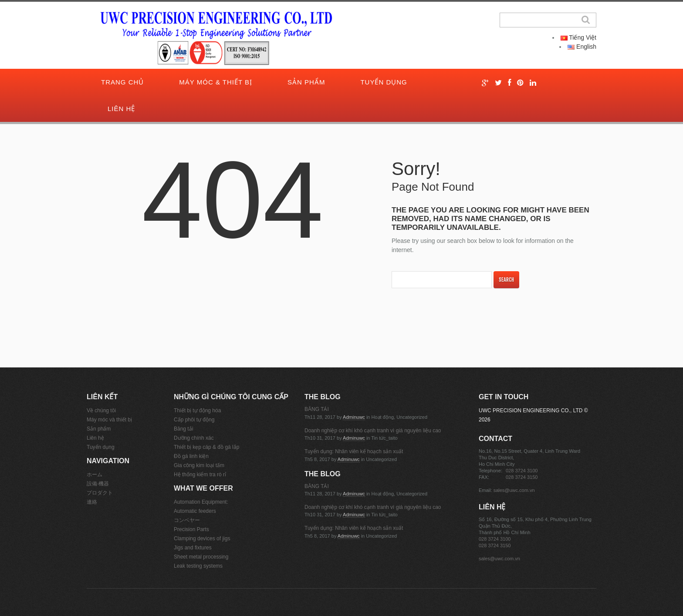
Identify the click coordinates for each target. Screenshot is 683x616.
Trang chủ (122, 82)
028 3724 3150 (522, 477)
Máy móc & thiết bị (216, 82)
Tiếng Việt (578, 37)
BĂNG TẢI (317, 409)
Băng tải (183, 429)
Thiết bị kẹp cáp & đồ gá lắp (206, 447)
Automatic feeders (195, 511)
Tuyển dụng (384, 82)
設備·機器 (98, 484)
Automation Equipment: (201, 502)
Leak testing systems (198, 566)
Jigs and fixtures (193, 548)
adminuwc (354, 417)
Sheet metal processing (201, 557)
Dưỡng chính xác (194, 438)
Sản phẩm (306, 82)
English (582, 47)
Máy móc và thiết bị (109, 420)
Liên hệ (121, 109)
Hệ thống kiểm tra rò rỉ (200, 475)
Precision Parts (191, 529)
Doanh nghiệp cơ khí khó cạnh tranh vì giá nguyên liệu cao (373, 431)
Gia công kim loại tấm (199, 465)
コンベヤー (187, 520)
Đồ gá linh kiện (191, 456)
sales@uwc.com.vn (514, 490)
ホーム (95, 475)
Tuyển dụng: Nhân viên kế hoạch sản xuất (354, 451)
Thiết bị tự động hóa (197, 411)
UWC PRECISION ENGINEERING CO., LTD (531, 411)
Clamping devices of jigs (202, 539)
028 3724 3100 (522, 471)
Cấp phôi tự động (194, 420)
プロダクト (100, 493)
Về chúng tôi (101, 411)
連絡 (92, 502)
